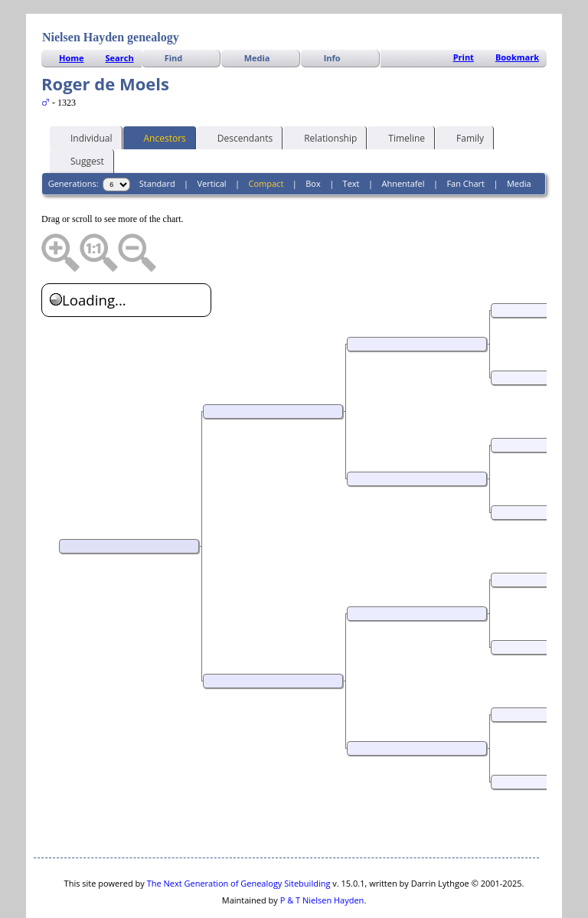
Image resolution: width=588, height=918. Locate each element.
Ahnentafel (403, 137)
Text (351, 137)
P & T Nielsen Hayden (322, 854)
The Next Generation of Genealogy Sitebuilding (239, 837)
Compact (266, 137)
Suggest (80, 114)
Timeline (400, 91)
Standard (157, 137)
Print (464, 11)
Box (313, 137)
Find (174, 12)
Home (72, 12)
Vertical (212, 137)
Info (332, 12)
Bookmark (517, 11)
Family (463, 91)
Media (257, 12)
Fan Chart (465, 137)
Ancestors (158, 91)
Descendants (238, 91)
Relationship (323, 91)
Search (120, 12)
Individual (85, 91)
